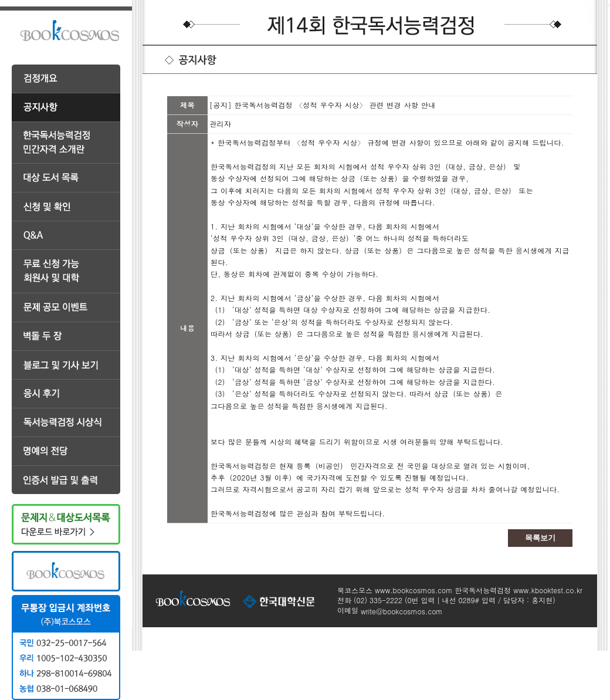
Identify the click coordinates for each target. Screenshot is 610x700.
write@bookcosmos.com (401, 611)
